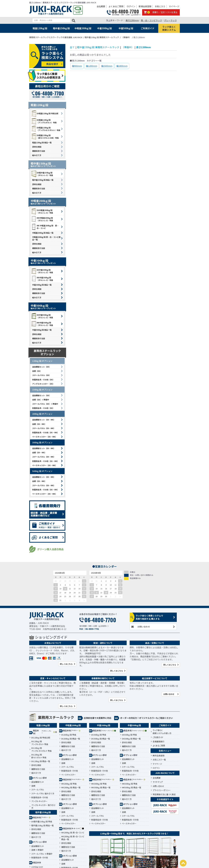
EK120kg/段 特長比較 (41, 738)
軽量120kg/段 (40, 28)
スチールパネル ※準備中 (42, 854)
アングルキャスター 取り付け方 (43, 807)
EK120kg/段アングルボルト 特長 (40, 743)
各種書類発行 (159, 741)
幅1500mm (107, 66)
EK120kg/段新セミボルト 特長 (39, 756)
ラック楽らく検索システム (169, 28)
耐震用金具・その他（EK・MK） (46, 432)
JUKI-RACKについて (165, 773)
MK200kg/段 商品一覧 (71, 788)
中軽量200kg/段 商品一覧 (43, 233)
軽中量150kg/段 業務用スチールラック (98, 47)
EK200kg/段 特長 (69, 735)
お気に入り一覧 (159, 760)
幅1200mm (92, 66)
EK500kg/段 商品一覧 (131, 739)
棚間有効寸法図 (39, 151)
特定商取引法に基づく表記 (164, 794)
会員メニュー (165, 751)
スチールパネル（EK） (41, 375)
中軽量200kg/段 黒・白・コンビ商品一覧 (46, 238)
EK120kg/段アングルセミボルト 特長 (41, 749)
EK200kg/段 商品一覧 (71, 739)
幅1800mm (122, 66)
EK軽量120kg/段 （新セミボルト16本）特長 (45, 137)
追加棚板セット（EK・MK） (44, 420)
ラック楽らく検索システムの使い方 (162, 732)
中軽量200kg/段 (83, 28)
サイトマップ (158, 782)
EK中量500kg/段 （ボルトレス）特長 (42, 316)
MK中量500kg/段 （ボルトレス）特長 (42, 324)
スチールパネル (38, 790)
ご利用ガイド (148, 28)
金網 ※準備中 (37, 850)
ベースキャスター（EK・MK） (45, 437)
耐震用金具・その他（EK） (43, 380)
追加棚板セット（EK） (41, 367)
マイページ (174, 6)
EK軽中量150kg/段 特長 (42, 822)
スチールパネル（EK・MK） (44, 428)
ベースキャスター (69, 775)
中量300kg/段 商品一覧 (42, 285)
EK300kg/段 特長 (99, 735)
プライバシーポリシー (162, 790)
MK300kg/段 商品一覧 (101, 788)
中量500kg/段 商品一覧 (42, 330)
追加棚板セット (38, 782)
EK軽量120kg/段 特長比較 (44, 113)
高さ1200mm (143, 47)
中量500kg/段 (126, 28)
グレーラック (170, 20)
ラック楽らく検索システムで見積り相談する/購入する (149, 617)
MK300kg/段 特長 (99, 784)
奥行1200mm (132, 20)
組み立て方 (37, 155)
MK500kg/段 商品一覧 (132, 788)
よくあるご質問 (116, 6)
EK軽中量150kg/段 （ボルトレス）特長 (42, 174)
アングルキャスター (39, 801)
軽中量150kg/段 (61, 28)
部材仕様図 (37, 147)
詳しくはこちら (66, 664)
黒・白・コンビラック (151, 20)
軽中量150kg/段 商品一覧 (43, 180)
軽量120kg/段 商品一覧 (42, 142)
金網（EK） (37, 371)
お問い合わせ (144, 627)
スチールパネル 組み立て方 (43, 794)
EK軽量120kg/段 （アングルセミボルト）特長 (45, 129)
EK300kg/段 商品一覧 (101, 739)
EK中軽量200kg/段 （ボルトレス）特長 (42, 211)
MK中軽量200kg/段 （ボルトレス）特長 (42, 219)
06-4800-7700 (125, 11)
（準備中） (128, 47)
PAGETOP (183, 863)
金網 (33, 786)
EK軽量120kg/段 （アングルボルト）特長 (44, 121)
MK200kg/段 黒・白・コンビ (73, 833)
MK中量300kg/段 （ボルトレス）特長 (42, 279)
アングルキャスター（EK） (43, 384)
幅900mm (77, 66)
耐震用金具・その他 (40, 797)
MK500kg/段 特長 (130, 784)
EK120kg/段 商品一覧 (41, 761)
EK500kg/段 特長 (129, 735)
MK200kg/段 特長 (69, 784)
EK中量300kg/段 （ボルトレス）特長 (42, 271)
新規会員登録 (145, 6)
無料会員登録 (159, 756)
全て (72, 47)
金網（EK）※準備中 (41, 400)
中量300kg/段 (105, 28)
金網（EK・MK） (39, 424)
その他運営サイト (165, 799)
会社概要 (101, 6)
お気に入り (160, 6)
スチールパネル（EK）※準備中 (45, 404)
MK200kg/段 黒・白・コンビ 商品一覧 (73, 838)
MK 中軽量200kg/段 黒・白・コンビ (45, 227)
